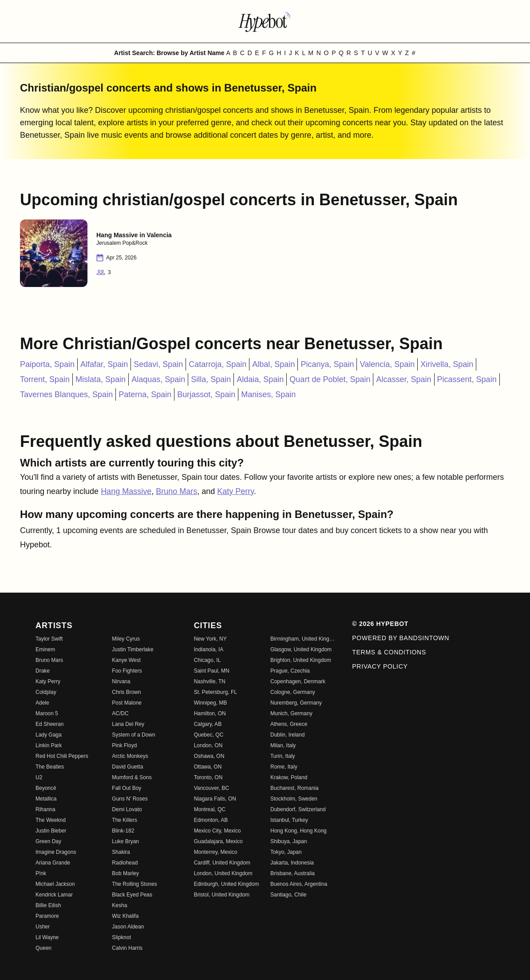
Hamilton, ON (210, 713)
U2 (39, 777)
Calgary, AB (208, 724)
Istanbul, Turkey (289, 820)
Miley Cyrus (126, 639)
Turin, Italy (283, 756)
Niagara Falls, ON (215, 799)
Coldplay (46, 692)
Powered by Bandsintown (401, 638)
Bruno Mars (176, 491)
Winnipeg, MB (211, 703)
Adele (42, 703)
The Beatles (50, 767)
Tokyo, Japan (286, 852)
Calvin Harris (127, 948)
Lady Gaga (49, 735)
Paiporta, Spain (47, 364)
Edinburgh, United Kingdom (227, 884)
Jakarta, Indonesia (292, 863)
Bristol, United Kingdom (222, 895)
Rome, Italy (284, 767)
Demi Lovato (127, 809)
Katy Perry (235, 491)
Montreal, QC (210, 809)
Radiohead (125, 863)
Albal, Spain (273, 364)
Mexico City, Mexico (218, 831)
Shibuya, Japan (289, 841)
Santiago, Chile (288, 895)
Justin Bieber (51, 831)
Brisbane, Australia (293, 873)
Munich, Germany (291, 713)
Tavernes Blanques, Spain (66, 394)
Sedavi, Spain (158, 364)
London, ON (208, 745)
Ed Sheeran (49, 724)
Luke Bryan (125, 841)
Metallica (46, 799)
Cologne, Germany (293, 692)
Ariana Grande (53, 863)
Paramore (47, 916)
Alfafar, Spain (104, 364)
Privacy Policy (380, 666)
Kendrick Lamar (54, 895)
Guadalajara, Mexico (218, 841)
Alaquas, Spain (158, 379)
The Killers (125, 820)
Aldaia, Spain (260, 379)
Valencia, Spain (387, 364)
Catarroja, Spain (218, 364)
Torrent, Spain (45, 379)
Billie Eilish (48, 905)
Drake (43, 671)
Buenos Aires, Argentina (299, 884)
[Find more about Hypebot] (265, 21)
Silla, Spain (211, 379)
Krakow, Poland (289, 777)
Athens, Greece (289, 724)
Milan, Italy (283, 745)
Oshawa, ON (209, 756)
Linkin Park (49, 745)
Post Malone (127, 703)
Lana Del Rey (128, 724)
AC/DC (120, 713)
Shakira (121, 852)
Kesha (119, 905)
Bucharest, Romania (295, 788)
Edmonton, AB (211, 820)
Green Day (48, 841)
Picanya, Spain (327, 364)
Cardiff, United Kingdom (222, 863)
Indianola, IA (209, 649)
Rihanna (45, 809)
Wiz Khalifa (125, 916)
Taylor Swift (49, 639)
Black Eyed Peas (132, 895)
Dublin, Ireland (287, 735)
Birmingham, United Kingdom (303, 639)
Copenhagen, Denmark (298, 681)
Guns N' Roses (130, 799)
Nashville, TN (210, 681)
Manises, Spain (268, 394)
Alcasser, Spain (403, 379)
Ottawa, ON (208, 767)
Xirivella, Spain (447, 364)
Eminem (45, 649)
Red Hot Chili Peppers (62, 756)
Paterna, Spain (145, 394)
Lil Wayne (47, 937)
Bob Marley (125, 873)
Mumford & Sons (132, 777)
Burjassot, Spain (206, 394)
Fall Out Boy (127, 788)
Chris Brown (126, 692)
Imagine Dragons (56, 852)
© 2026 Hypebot (380, 624)
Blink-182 (123, 831)
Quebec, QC (209, 735)
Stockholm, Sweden (294, 799)
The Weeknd (51, 820)
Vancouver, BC (212, 788)
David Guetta (127, 767)
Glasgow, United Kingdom (301, 649)
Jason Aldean (128, 927)
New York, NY (210, 639)
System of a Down (133, 735)
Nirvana (121, 681)
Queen (44, 948)
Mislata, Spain (101, 379)
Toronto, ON (208, 777)
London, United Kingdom (223, 873)
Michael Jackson (55, 884)
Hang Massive (126, 491)
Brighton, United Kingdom (301, 660)
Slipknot (121, 937)
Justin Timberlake (132, 649)
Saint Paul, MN (212, 671)
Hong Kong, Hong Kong (299, 831)
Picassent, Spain (467, 379)
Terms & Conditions (389, 652)
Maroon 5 (47, 713)
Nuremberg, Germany (296, 703)
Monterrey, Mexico (216, 852)
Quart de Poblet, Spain (330, 379)
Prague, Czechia (290, 671)
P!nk (41, 873)
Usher (43, 927)
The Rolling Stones (134, 884)
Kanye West (126, 660)
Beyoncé (46, 788)
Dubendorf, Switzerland (298, 809)
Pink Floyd (124, 745)
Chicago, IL (208, 660)
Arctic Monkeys (130, 756)
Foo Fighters (127, 671)
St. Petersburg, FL (216, 692)
